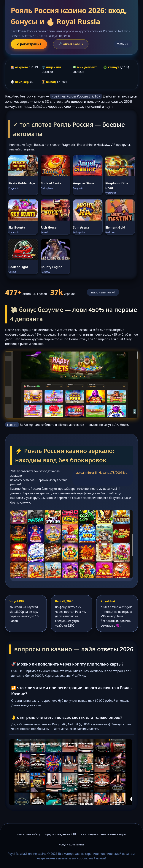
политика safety (29, 834)
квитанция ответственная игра (103, 834)
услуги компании (71, 844)
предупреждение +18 (61, 834)
